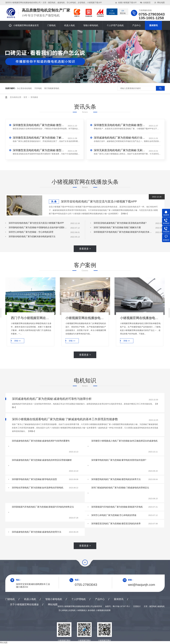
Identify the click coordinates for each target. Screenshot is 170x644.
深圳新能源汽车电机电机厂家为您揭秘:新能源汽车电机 (117, 507)
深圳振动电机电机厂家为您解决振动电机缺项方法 (32, 236)
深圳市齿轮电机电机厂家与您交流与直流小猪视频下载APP (99, 201)
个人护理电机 (79, 599)
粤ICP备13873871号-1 (121, 606)
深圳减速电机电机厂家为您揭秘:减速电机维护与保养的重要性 (41, 441)
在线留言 (147, 3)
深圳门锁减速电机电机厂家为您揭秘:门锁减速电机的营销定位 (120, 488)
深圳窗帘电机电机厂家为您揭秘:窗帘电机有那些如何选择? (119, 460)
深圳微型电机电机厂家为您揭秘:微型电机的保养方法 (116, 479)
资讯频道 (34, 97)
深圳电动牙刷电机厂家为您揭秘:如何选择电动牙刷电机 (38, 488)
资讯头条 (85, 107)
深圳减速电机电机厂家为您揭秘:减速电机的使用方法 (37, 532)
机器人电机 (70, 25)
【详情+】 (124, 214)
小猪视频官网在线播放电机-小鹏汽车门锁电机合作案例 (140, 318)
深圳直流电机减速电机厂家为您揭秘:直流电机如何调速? (120, 223)
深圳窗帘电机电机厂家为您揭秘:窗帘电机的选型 (34, 479)
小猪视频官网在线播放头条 (85, 182)
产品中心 (137, 25)
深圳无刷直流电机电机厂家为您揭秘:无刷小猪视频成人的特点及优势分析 (120, 150)
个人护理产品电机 (115, 25)
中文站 (112, 12)
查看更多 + (85, 249)
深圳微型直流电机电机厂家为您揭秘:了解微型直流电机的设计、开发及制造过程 (39, 138)
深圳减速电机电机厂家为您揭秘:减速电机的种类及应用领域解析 (42, 460)
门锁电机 (52, 25)
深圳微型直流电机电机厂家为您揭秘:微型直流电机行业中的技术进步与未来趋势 (39, 125)
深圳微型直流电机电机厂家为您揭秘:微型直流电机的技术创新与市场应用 (39, 150)
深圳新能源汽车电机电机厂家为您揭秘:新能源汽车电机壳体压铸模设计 (123, 232)
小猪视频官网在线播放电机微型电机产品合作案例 (86, 318)
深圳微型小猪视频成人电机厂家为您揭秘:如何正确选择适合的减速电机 (124, 441)
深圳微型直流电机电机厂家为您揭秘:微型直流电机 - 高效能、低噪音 (120, 125)
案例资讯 (154, 25)
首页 (26, 97)
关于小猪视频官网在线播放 (24, 604)
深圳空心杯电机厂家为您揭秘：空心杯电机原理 (31, 232)
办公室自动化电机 (24, 88)
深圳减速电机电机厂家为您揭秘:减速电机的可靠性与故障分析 (52, 399)
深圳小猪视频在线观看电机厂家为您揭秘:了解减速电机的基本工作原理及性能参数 (65, 419)
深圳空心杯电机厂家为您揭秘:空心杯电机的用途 (114, 515)
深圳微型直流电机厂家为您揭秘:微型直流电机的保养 (116, 524)
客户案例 (85, 265)
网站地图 (161, 3)
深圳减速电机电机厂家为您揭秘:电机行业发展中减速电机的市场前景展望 (120, 138)
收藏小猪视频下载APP (127, 3)
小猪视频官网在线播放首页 (24, 25)
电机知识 (85, 380)
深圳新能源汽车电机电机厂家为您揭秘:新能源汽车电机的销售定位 (43, 507)
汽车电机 (38, 88)
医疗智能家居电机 (52, 88)
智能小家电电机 (91, 25)
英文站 (123, 12)
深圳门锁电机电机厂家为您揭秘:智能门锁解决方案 (117, 227)
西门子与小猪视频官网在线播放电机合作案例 (31, 318)
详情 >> (17, 341)
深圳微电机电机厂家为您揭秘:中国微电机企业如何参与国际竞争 (38, 227)
